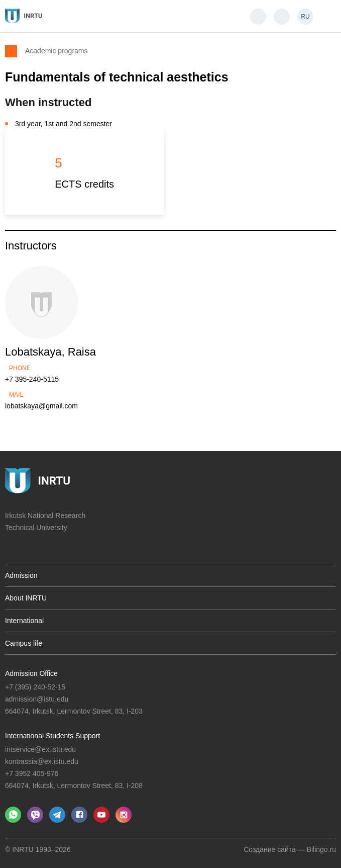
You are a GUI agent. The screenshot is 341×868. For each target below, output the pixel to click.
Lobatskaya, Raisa (50, 352)
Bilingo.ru (321, 849)
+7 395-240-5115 (32, 379)
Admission (21, 575)
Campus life (24, 643)
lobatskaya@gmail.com (41, 406)
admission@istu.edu (37, 699)
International (24, 621)
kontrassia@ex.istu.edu (42, 761)
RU (305, 17)
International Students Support (52, 736)
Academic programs (56, 51)
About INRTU (26, 598)
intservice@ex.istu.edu (40, 749)
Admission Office (31, 673)
